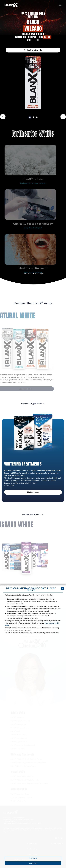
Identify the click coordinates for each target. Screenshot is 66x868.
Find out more (33, 492)
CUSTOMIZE (33, 858)
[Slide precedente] (3, 117)
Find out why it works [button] (33, 50)
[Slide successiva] (63, 117)
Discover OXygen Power (33, 404)
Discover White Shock (33, 514)
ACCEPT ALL (33, 863)
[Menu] (60, 5)
